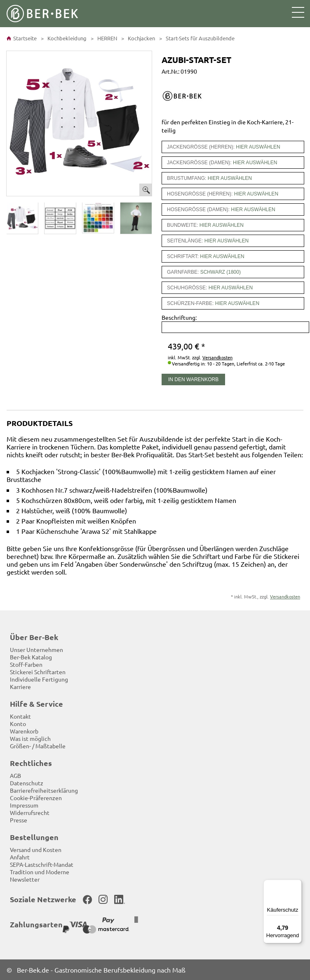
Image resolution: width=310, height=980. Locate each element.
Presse (19, 820)
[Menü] (297, 885)
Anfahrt (20, 857)
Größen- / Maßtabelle (38, 746)
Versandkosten (217, 357)
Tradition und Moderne (40, 872)
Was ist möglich (30, 738)
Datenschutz (27, 783)
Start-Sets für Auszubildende (200, 38)
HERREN (107, 38)
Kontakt (20, 716)
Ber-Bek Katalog (31, 657)
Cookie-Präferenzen (36, 798)
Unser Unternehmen (36, 649)
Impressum (24, 805)
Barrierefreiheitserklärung (44, 790)
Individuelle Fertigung (39, 679)
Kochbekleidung (66, 38)
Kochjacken (141, 38)
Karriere (20, 687)
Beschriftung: (179, 317)
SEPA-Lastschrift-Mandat (42, 864)
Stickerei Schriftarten (38, 672)
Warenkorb (24, 731)
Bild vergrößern (146, 190)
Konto (18, 724)
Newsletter (25, 879)
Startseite (22, 38)
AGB (15, 775)
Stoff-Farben (26, 664)
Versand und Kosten (36, 850)
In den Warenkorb (193, 379)
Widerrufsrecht (30, 812)
